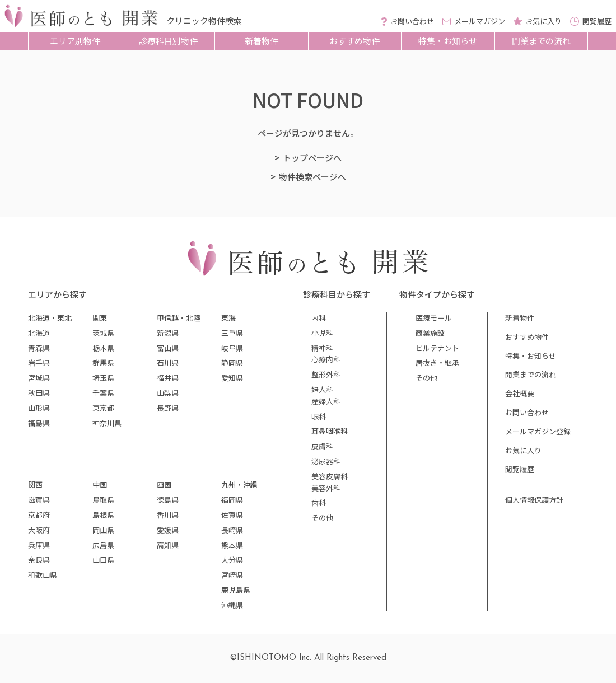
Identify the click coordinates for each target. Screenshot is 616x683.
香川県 (168, 515)
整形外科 (326, 374)
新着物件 (262, 41)
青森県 (39, 348)
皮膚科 (322, 446)
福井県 (168, 378)
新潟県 (168, 333)
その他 (322, 518)
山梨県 (168, 393)
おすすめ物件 (354, 41)
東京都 (103, 408)
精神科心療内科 (326, 354)
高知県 (168, 545)
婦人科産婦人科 (326, 395)
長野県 (168, 408)
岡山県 (103, 530)
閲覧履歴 (520, 469)
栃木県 (103, 348)
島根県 (103, 515)
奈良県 (39, 560)
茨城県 (103, 333)
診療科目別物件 (168, 41)
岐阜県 (232, 348)
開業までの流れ (541, 41)
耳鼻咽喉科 (330, 431)
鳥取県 (103, 500)
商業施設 (430, 333)
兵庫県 (39, 545)
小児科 (322, 333)
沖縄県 (232, 605)
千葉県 (103, 393)
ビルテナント (437, 348)
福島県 (39, 423)
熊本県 (232, 545)
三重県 (232, 333)
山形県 (39, 408)
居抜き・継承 (437, 362)
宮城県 (39, 378)
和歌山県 (43, 575)
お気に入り (523, 450)
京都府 (39, 515)
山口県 (103, 560)
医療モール (434, 318)
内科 (319, 318)
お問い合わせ (527, 412)
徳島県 (168, 500)
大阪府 (39, 530)
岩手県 (39, 362)
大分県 (232, 560)
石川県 (168, 362)
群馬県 (103, 362)
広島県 (103, 545)
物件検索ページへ (312, 177)
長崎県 (232, 530)
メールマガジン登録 (538, 431)
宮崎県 (232, 575)
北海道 (39, 333)
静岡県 (232, 362)
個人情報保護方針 (534, 500)
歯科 (319, 502)
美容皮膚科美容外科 (330, 482)
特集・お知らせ (448, 41)
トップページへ (312, 158)
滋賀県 (39, 500)
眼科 (319, 416)
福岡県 (232, 500)
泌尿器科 (326, 461)
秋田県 (39, 393)
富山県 (168, 348)
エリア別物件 (75, 41)
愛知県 (232, 378)
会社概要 (520, 393)
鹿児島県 (236, 590)
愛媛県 (168, 530)
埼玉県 (103, 378)
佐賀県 (232, 515)
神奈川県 (107, 423)
